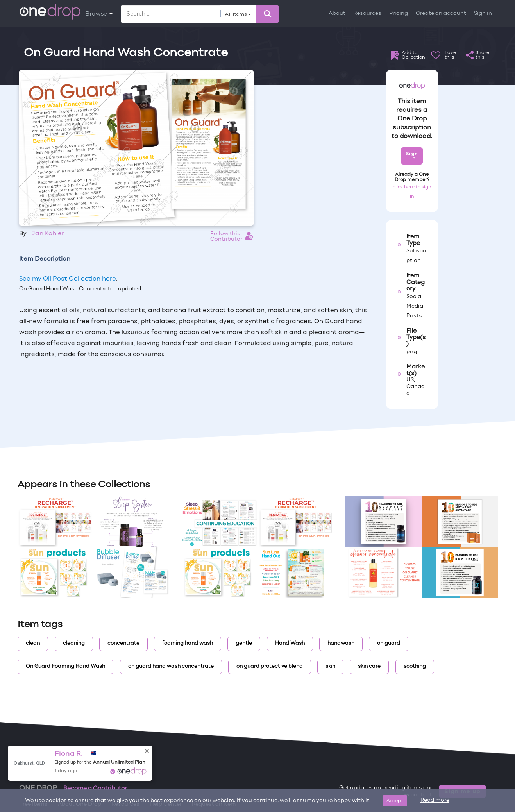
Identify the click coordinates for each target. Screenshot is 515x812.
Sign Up (412, 156)
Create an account (441, 13)
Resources (367, 13)
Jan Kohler (48, 234)
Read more (435, 800)
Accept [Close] (395, 800)
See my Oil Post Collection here (68, 279)
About (337, 13)
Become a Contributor (95, 789)
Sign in (483, 13)
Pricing (399, 13)
